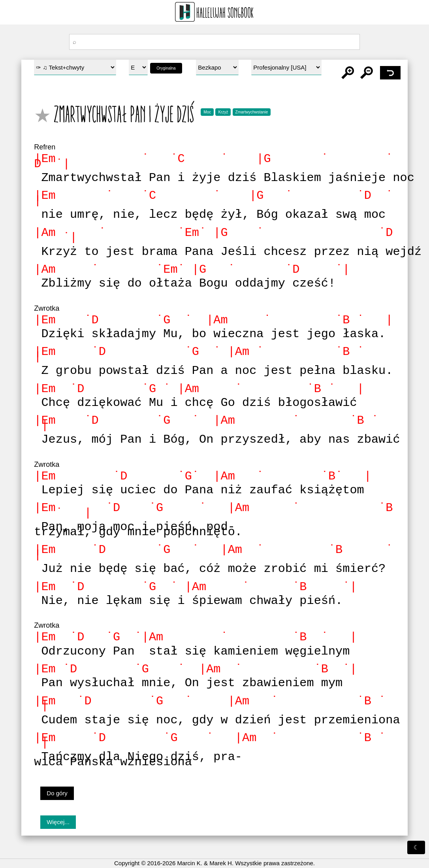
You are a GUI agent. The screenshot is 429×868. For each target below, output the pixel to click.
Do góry (57, 778)
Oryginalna (166, 68)
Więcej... (58, 807)
